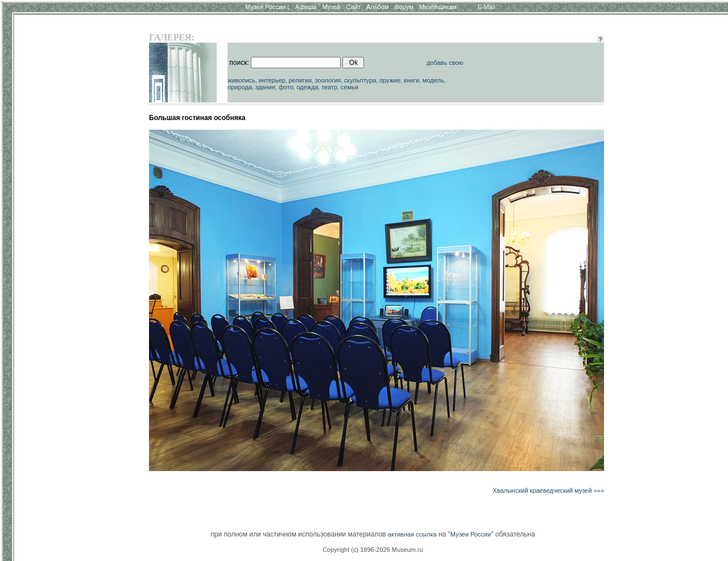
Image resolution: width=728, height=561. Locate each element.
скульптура (360, 80)
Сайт (353, 7)
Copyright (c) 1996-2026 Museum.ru (373, 550)
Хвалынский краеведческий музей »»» (548, 490)
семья (349, 87)
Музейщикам (438, 7)
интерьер (272, 80)
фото (286, 87)
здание (266, 87)
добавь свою (445, 63)
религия (300, 80)
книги (411, 80)
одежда (307, 87)
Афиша (306, 7)
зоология (328, 80)
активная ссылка (412, 534)
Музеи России (267, 7)
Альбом (377, 7)
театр (329, 87)
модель (433, 80)
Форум (404, 7)
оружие (390, 80)
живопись (241, 80)
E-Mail (487, 7)
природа (240, 87)
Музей (332, 7)
